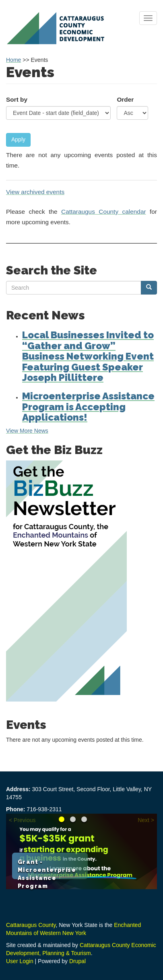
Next (143, 820)
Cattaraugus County (31, 925)
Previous (25, 820)
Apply (18, 139)
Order (125, 99)
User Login (20, 961)
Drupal (77, 961)
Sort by (17, 99)
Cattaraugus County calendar (104, 212)
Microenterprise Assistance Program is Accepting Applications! (88, 407)
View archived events (35, 192)
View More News (27, 431)
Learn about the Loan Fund (84, 819)
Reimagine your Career (73, 819)
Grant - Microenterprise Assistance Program (62, 819)
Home (13, 60)
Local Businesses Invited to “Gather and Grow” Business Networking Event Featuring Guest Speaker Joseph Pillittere (88, 356)
